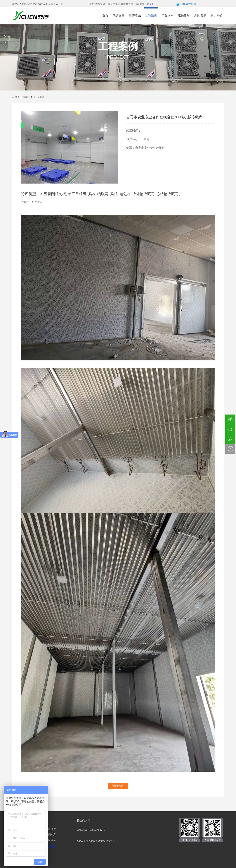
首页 (105, 15)
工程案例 (151, 15)
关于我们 (216, 15)
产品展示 (168, 15)
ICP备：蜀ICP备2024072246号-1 (96, 841)
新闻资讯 (200, 15)
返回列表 (118, 786)
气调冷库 (51, 835)
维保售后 (184, 15)
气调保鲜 (119, 15)
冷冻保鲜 (39, 97)
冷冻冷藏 (135, 15)
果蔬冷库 (51, 829)
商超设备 (51, 840)
